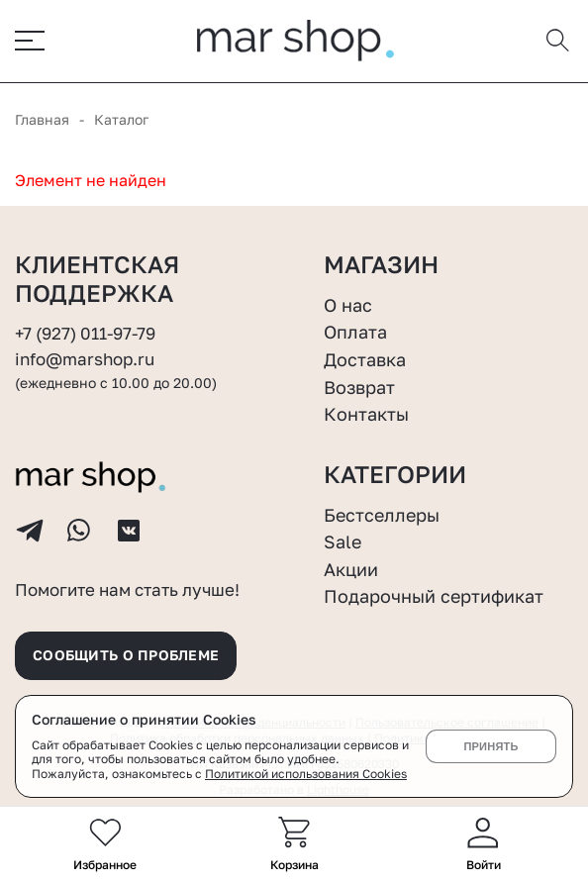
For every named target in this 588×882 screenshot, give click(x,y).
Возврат (359, 387)
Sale (343, 541)
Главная (42, 119)
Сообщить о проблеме (126, 655)
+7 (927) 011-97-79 (85, 334)
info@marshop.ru (85, 359)
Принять (490, 746)
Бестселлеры (382, 515)
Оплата (355, 332)
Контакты (366, 414)
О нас (348, 305)
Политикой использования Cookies (306, 774)
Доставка (365, 359)
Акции (351, 569)
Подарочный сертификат (434, 596)
